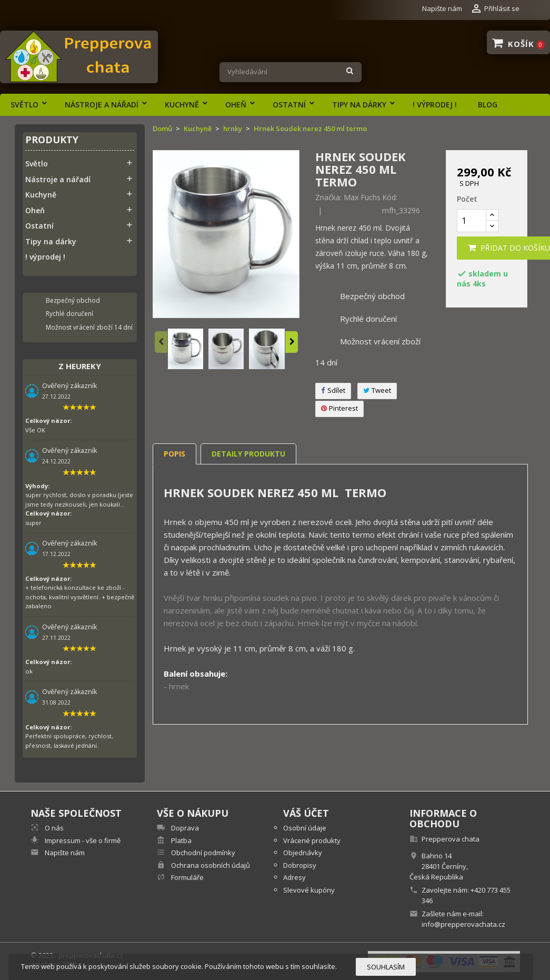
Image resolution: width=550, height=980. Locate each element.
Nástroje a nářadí (102, 105)
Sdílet (333, 390)
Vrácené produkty (312, 840)
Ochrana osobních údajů (210, 865)
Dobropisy (300, 865)
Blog (488, 105)
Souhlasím (386, 967)
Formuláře (187, 877)
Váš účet (306, 813)
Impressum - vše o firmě (82, 840)
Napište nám (442, 8)
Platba (181, 840)
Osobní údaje (305, 828)
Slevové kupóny (309, 890)
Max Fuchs (362, 197)
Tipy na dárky (359, 105)
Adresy (294, 877)
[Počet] (472, 221)
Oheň (236, 105)
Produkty (52, 140)
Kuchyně (182, 105)
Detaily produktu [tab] (248, 454)
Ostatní (289, 105)
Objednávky (303, 853)
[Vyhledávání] (290, 72)
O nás (53, 828)
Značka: (328, 197)
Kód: (390, 197)
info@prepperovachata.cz (463, 924)
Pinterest (339, 408)
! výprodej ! (435, 105)
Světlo (24, 105)
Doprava (184, 828)
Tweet (377, 390)
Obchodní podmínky (202, 853)
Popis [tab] (174, 454)
